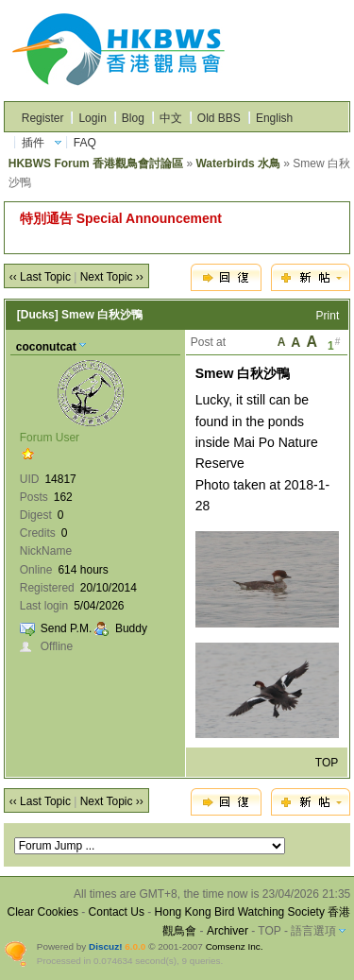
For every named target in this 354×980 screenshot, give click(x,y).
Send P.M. (66, 628)
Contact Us (117, 912)
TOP (327, 763)
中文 (171, 118)
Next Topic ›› (112, 277)
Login (92, 118)
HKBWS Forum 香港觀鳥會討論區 (96, 163)
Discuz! (105, 946)
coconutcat (46, 347)
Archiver (228, 931)
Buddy (131, 628)
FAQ (85, 143)
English (274, 118)
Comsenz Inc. (235, 946)
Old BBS (219, 118)
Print (328, 316)
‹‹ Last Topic (40, 277)
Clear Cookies (43, 912)
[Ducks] (38, 315)
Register (43, 118)
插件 (33, 143)
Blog (133, 118)
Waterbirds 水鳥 (238, 163)
